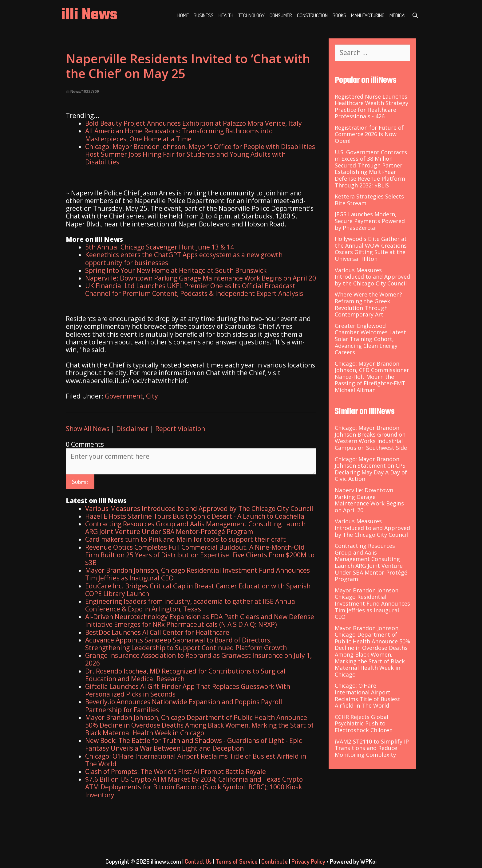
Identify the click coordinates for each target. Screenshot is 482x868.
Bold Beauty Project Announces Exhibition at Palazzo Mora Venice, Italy (194, 123)
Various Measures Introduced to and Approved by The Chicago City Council (199, 509)
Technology (251, 15)
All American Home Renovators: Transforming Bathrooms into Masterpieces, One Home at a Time (179, 135)
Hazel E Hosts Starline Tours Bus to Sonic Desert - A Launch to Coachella (195, 516)
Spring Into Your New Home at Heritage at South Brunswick (176, 270)
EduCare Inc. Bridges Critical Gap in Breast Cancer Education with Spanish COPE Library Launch (198, 590)
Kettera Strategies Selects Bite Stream (369, 200)
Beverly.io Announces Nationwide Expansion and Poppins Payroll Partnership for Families (184, 706)
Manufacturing (368, 15)
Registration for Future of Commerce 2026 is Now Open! (369, 134)
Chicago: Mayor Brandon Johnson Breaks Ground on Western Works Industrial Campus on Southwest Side (371, 438)
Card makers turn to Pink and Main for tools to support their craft (186, 539)
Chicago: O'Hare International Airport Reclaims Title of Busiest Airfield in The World (196, 760)
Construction (312, 15)
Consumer (281, 15)
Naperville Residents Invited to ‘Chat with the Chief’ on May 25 (188, 66)
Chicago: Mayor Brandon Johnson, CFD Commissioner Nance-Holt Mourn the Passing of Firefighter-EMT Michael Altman (372, 377)
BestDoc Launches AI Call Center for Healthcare (157, 632)
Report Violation (180, 429)
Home (183, 15)
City (152, 396)
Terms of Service (237, 861)
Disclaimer (132, 429)
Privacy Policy (308, 861)
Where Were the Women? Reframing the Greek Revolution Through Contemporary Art (368, 304)
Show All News (88, 429)
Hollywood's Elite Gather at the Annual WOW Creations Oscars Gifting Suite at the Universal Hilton (371, 249)
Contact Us (198, 861)
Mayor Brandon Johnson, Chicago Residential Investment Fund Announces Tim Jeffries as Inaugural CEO (198, 574)
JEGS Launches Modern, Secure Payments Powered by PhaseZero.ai (370, 221)
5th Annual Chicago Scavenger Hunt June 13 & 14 (160, 247)
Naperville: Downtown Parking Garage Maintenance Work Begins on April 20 (201, 278)
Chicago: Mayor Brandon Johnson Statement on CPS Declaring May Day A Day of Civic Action (371, 469)
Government (124, 396)
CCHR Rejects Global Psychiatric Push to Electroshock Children (364, 723)
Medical (398, 15)
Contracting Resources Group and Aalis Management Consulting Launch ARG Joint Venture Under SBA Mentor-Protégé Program (195, 528)
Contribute (275, 861)
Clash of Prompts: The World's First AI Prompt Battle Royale (176, 772)
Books (339, 15)
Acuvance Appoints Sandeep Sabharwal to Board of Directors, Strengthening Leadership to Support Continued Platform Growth (186, 644)
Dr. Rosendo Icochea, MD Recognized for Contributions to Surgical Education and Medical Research (185, 675)
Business (204, 15)
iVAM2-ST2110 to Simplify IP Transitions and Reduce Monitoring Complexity (372, 748)
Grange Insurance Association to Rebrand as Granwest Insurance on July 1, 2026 (198, 659)
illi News (89, 15)
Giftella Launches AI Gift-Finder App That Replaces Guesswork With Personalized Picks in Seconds (188, 690)
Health (226, 15)
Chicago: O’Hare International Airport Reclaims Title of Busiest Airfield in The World (367, 695)
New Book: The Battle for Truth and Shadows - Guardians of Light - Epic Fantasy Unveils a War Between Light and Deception (194, 744)
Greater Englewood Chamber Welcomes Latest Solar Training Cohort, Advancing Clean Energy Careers (370, 339)
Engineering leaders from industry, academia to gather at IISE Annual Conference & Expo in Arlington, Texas (191, 605)
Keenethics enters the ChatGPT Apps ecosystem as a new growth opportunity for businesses (184, 259)
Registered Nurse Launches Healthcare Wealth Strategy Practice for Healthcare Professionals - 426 (371, 106)
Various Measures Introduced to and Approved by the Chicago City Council (372, 277)
